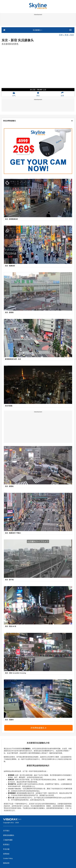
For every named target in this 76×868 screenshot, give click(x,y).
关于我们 (6, 831)
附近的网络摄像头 (38, 121)
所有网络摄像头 (38, 728)
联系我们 (6, 845)
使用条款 (6, 854)
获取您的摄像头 (9, 835)
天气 (14, 94)
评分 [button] (38, 94)
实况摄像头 (37, 30)
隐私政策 (6, 863)
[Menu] (70, 30)
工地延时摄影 (8, 840)
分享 (62, 94)
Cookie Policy (8, 858)
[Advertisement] (38, 21)
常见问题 (6, 849)
